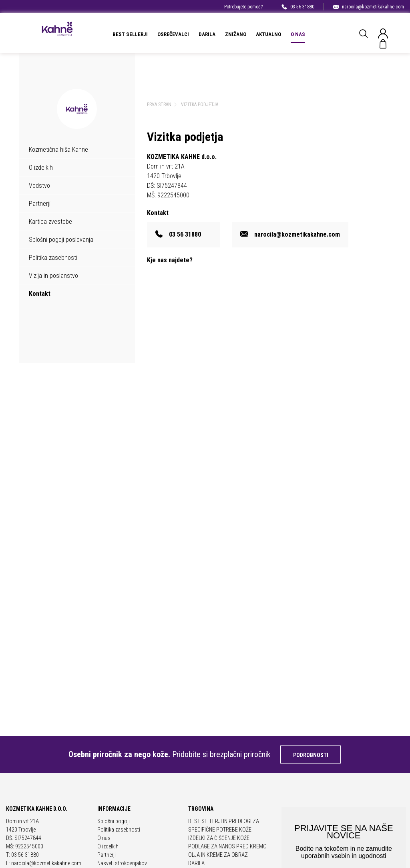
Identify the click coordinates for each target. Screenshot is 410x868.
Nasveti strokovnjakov (122, 863)
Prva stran (159, 104)
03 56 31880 (298, 7)
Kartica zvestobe (50, 222)
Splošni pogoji (114, 821)
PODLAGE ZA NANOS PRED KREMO (227, 846)
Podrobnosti (311, 755)
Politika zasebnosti (53, 258)
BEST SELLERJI (130, 34)
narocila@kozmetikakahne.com (369, 7)
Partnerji (40, 204)
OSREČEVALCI (173, 34)
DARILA (207, 34)
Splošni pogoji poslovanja (61, 240)
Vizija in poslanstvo (53, 276)
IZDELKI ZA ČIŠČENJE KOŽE (219, 838)
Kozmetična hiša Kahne (58, 150)
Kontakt (40, 294)
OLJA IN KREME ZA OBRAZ (218, 855)
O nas (298, 34)
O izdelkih (41, 168)
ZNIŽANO (236, 34)
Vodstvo (39, 186)
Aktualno (268, 34)
